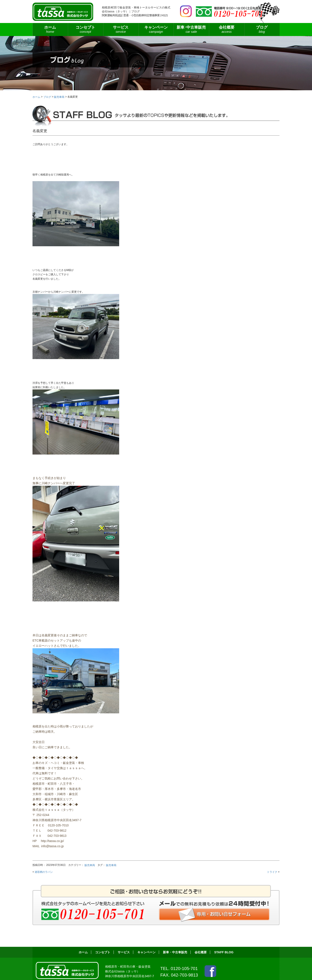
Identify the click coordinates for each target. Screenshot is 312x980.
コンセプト (85, 30)
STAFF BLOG (224, 952)
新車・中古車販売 (175, 952)
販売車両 (90, 865)
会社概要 (227, 30)
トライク (272, 872)
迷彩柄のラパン (44, 872)
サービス (121, 30)
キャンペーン (156, 30)
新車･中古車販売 (191, 30)
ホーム (50, 30)
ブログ (262, 30)
